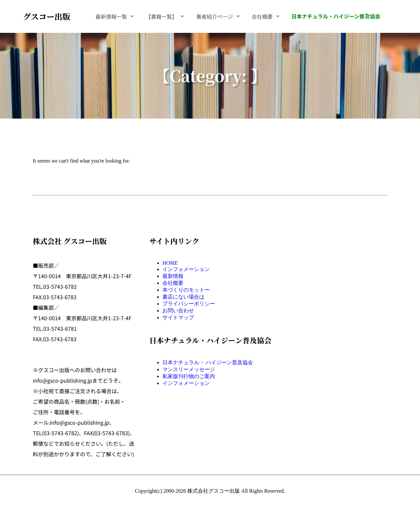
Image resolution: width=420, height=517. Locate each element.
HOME (170, 263)
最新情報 (173, 276)
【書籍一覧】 (165, 16)
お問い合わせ (178, 311)
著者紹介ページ (218, 16)
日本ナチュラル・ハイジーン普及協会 (336, 16)
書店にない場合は (183, 297)
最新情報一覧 (115, 16)
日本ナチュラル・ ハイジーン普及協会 (208, 362)
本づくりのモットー (186, 290)
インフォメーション (186, 269)
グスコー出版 (47, 16)
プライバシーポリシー (189, 304)
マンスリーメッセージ (189, 369)
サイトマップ (178, 317)
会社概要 (266, 16)
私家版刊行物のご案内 (189, 376)
